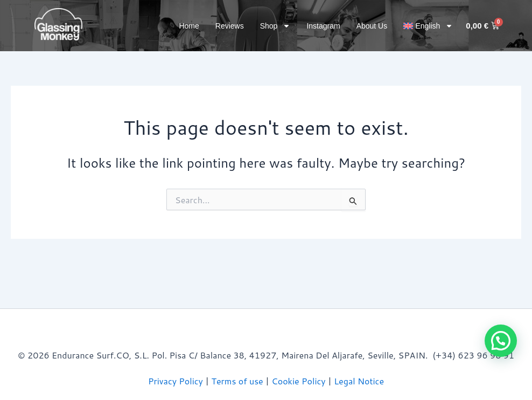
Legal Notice (359, 381)
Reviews (230, 26)
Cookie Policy (298, 381)
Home (189, 26)
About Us (372, 26)
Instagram (323, 26)
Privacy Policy (176, 381)
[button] (428, 26)
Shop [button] (275, 26)
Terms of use (237, 381)
